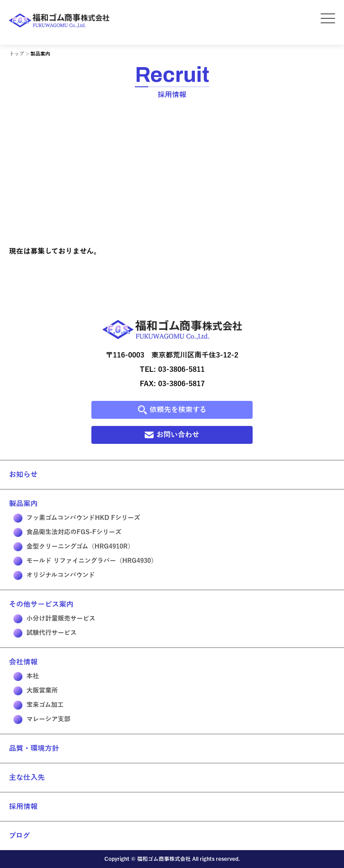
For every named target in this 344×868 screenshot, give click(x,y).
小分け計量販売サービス (54, 619)
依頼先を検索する (172, 410)
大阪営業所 (36, 691)
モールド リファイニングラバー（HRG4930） (85, 561)
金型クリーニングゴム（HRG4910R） (74, 547)
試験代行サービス (45, 633)
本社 (26, 677)
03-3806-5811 (181, 370)
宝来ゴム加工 (39, 705)
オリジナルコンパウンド (54, 575)
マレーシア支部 (42, 719)
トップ (17, 54)
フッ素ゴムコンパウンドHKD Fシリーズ (77, 518)
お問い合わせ (172, 435)
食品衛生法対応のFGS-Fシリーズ (67, 532)
